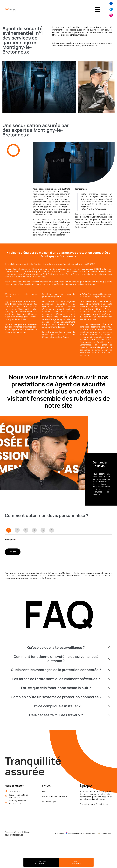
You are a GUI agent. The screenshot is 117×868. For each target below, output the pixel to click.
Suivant (13, 552)
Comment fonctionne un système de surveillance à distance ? (56, 659)
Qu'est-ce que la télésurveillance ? (56, 648)
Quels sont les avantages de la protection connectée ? (56, 670)
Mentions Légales (50, 802)
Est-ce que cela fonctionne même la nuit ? (56, 688)
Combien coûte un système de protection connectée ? (56, 697)
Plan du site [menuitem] (59, 834)
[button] (58, 648)
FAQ (44, 792)
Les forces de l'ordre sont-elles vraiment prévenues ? (56, 679)
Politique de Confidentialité (54, 797)
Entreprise (10, 540)
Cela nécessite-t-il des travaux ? (56, 715)
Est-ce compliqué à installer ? (56, 706)
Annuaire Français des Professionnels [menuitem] (82, 834)
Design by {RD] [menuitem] (106, 834)
